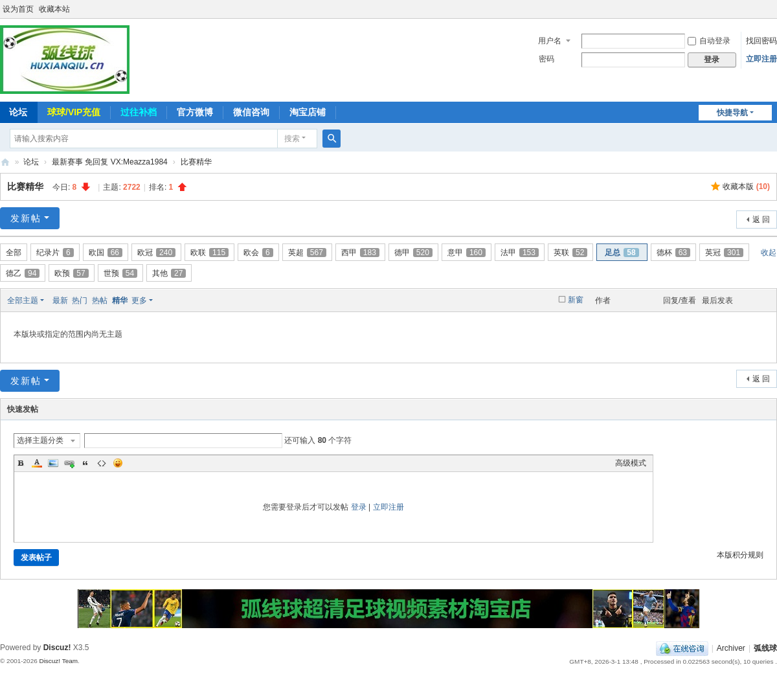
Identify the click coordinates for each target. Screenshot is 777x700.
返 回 (761, 220)
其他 (169, 273)
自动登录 (709, 41)
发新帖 (26, 218)
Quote (85, 463)
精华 (120, 300)
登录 (359, 507)
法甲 (520, 253)
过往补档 (139, 112)
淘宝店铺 (308, 112)
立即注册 (761, 59)
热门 (80, 300)
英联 (570, 253)
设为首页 (18, 9)
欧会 (258, 253)
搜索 (292, 139)
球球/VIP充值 (74, 112)
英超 (307, 253)
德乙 (23, 273)
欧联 (209, 253)
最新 (60, 300)
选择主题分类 (40, 440)
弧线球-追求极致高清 (5, 162)
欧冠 (156, 253)
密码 (546, 59)
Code (102, 463)
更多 (139, 300)
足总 (622, 253)
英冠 (724, 253)
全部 (14, 253)
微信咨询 (251, 112)
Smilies (118, 463)
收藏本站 (54, 9)
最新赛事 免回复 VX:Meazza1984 (110, 162)
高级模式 (631, 463)
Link (69, 463)
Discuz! (57, 648)
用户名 (550, 41)
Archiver (731, 648)
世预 (120, 273)
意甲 (467, 253)
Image (53, 463)
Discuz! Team (58, 661)
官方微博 (195, 112)
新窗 (576, 300)
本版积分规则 (740, 555)
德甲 (413, 253)
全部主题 (23, 300)
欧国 (106, 253)
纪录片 (55, 253)
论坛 (31, 162)
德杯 (673, 253)
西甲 (360, 253)
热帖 (100, 300)
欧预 (71, 273)
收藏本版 (746, 186)
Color (37, 463)
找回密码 (761, 41)
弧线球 (765, 648)
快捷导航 (732, 113)
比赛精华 (196, 162)
